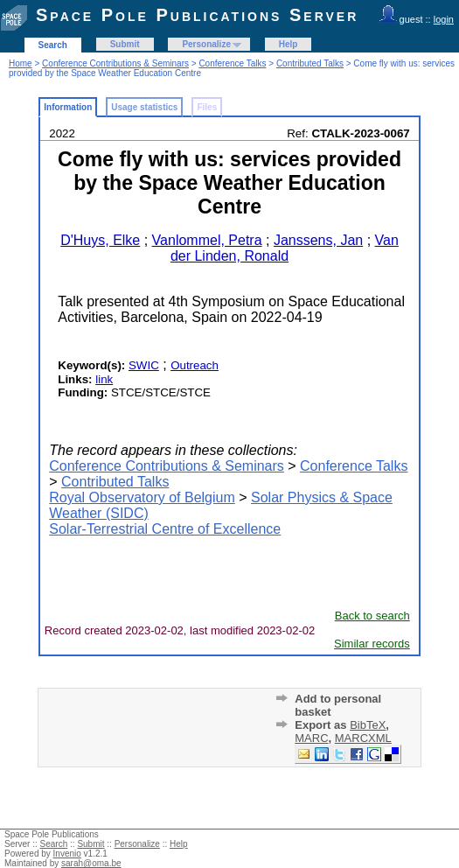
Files (207, 107)
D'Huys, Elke (100, 240)
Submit (125, 44)
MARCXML (363, 738)
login (444, 19)
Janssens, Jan (318, 240)
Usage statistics (144, 107)
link (104, 379)
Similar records (372, 644)
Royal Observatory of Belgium (142, 497)
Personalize (206, 44)
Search (53, 45)
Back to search (372, 616)
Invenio (67, 854)
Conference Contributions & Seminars (115, 63)
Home (21, 63)
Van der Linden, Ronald (285, 248)
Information (68, 107)
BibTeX (368, 725)
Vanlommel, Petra (207, 240)
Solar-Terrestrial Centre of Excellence (165, 529)
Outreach (195, 365)
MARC (311, 738)
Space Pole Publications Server (197, 15)
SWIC (144, 365)
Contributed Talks (310, 63)
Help (289, 44)
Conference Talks (232, 63)
